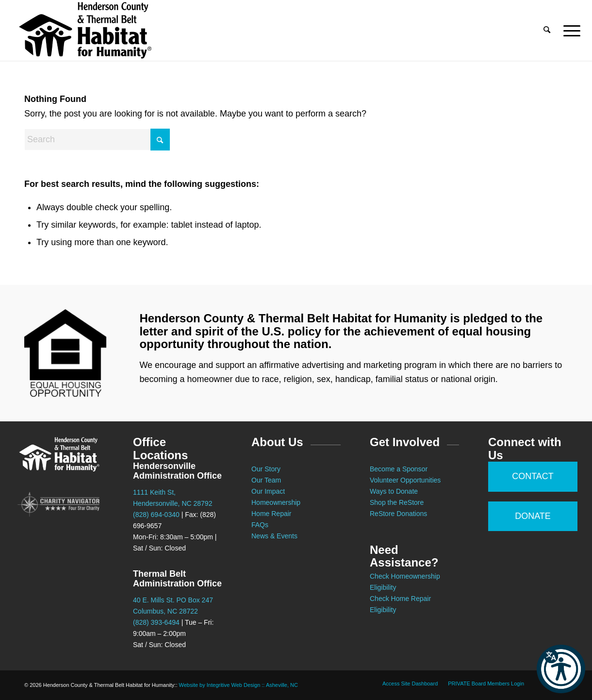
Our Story (266, 469)
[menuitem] (547, 30)
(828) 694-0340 (156, 515)
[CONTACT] (533, 477)
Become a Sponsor (399, 469)
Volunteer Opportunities (405, 480)
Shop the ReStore (397, 502)
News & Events (274, 536)
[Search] (547, 30)
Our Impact (268, 491)
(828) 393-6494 (156, 622)
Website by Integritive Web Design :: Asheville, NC (238, 685)
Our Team (267, 480)
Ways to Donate (394, 491)
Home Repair (271, 514)
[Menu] (569, 30)
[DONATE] (533, 517)
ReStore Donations (398, 514)
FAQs (260, 525)
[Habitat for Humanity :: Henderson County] (85, 30)
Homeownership (276, 502)
